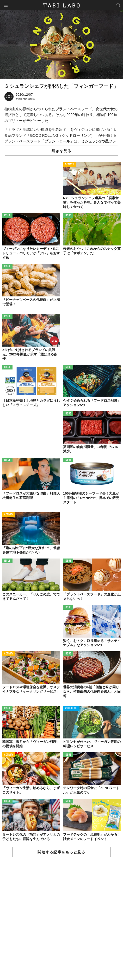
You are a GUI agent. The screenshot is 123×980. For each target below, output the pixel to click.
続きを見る (62, 151)
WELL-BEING (71, 708)
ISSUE (7, 216)
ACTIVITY (69, 165)
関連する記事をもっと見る (61, 852)
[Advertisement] (62, 919)
